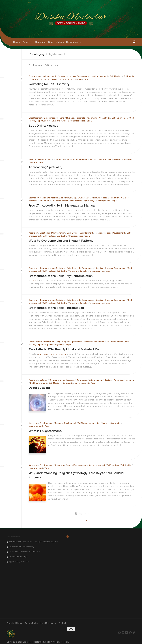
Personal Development (79, 76)
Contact (62, 621)
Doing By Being (40, 386)
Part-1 (33, 280)
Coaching (40, 42)
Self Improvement (100, 76)
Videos (60, 42)
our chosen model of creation (52, 353)
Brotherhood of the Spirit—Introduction (57, 307)
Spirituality (129, 76)
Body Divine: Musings (44, 125)
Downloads (72, 42)
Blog (51, 42)
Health (54, 76)
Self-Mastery (116, 76)
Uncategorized (66, 79)
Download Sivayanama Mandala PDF (25, 550)
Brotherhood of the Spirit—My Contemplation (62, 275)
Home (17, 42)
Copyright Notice (15, 621)
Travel (54, 79)
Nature (124, 197)
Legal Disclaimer (48, 621)
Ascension (33, 232)
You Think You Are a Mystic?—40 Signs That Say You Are (33, 540)
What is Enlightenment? (46, 429)
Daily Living (71, 197)
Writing (78, 79)
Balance (32, 159)
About (26, 42)
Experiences (34, 76)
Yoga (86, 79)
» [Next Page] (86, 518)
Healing (45, 76)
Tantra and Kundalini (40, 79)
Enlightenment (35, 118)
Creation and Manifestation (51, 197)
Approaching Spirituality (47, 167)
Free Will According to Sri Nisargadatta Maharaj (64, 205)
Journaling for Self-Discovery (50, 84)
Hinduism (115, 197)
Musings (63, 76)
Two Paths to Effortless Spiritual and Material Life (65, 348)
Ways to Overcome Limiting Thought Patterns (62, 240)
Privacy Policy (31, 621)
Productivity (104, 118)
